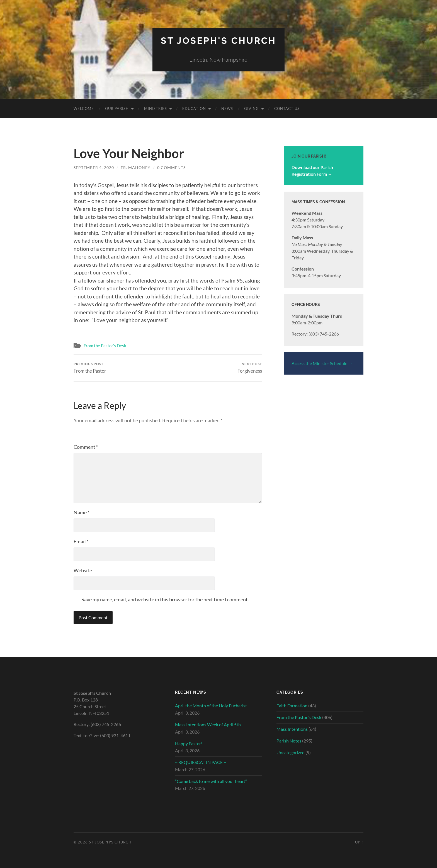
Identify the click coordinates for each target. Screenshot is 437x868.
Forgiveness (250, 368)
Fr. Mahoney (136, 167)
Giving (252, 108)
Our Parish (117, 108)
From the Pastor (90, 368)
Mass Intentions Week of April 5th (208, 724)
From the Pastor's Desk (105, 346)
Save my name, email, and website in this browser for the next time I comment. (165, 599)
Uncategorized (291, 752)
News (227, 108)
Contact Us (287, 108)
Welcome (84, 108)
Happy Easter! (189, 743)
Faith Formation (292, 706)
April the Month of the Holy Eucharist (211, 706)
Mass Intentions (292, 729)
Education (194, 108)
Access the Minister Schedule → (322, 363)
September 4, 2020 (94, 167)
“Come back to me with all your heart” (211, 781)
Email (81, 541)
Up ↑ (359, 842)
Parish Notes (289, 741)
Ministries (156, 108)
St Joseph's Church (219, 41)
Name (82, 512)
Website (83, 570)
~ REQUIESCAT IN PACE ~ (201, 762)
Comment (86, 447)
